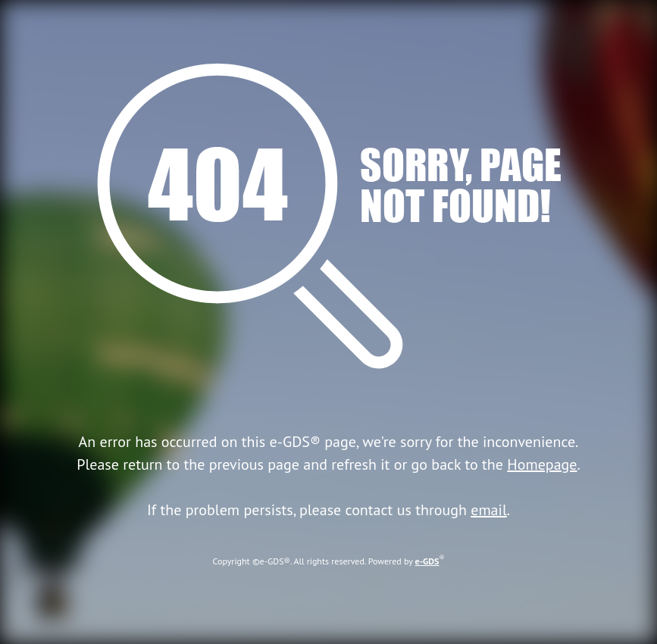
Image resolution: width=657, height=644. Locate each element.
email (489, 510)
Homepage (542, 464)
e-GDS (427, 561)
